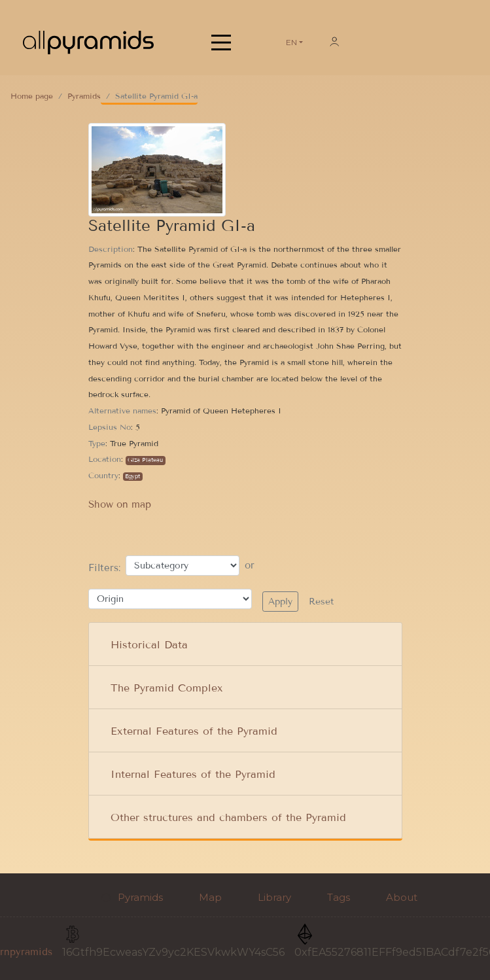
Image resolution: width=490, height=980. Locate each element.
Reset (321, 602)
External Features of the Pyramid (194, 731)
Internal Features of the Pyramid (193, 774)
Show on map (120, 504)
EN (291, 42)
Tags (339, 897)
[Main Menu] (221, 43)
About (402, 897)
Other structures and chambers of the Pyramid (228, 817)
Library (274, 897)
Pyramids (84, 96)
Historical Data (149, 645)
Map (210, 897)
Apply (280, 602)
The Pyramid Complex (167, 688)
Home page (32, 96)
